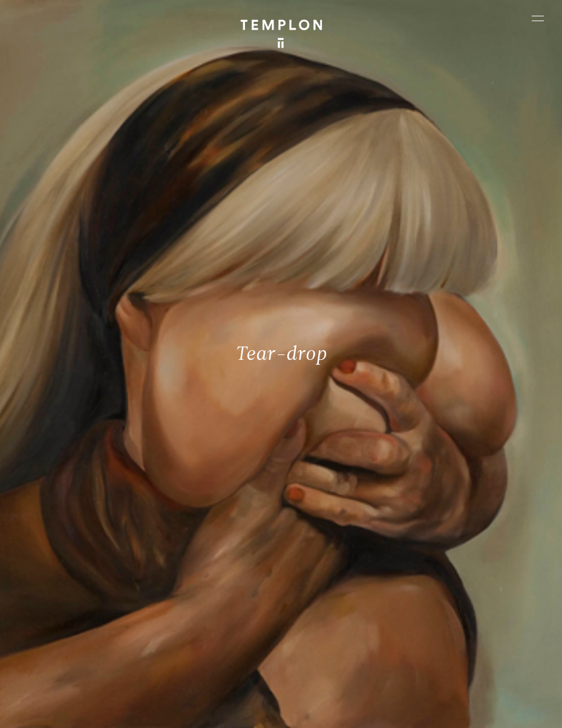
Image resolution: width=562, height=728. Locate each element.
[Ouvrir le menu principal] (538, 18)
